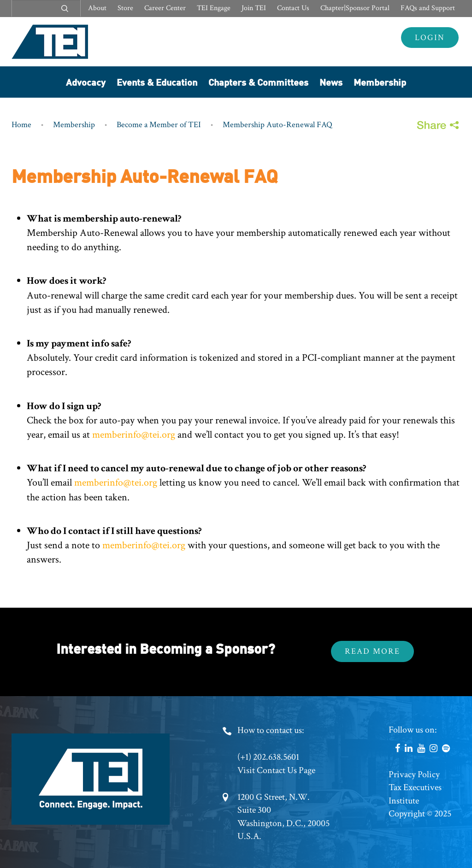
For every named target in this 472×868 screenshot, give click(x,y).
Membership (380, 82)
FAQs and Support (428, 8)
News (331, 82)
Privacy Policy (414, 774)
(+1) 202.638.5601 (268, 757)
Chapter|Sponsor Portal (355, 8)
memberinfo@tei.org (134, 435)
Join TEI (254, 8)
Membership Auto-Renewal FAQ (277, 125)
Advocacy (86, 82)
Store (125, 8)
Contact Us (293, 8)
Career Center (165, 8)
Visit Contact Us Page (276, 770)
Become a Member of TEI (159, 125)
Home (21, 125)
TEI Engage (214, 8)
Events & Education (157, 82)
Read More (372, 651)
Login (430, 38)
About (97, 8)
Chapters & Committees (258, 82)
